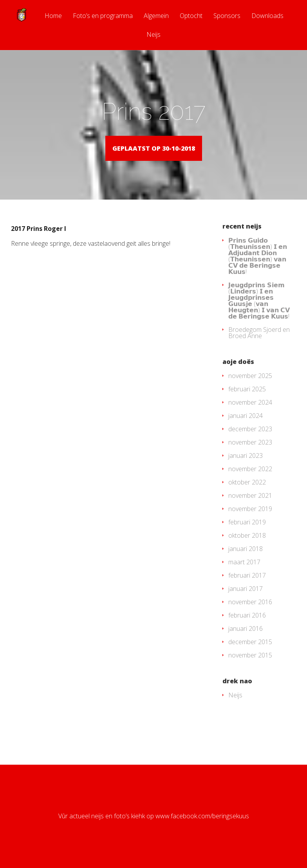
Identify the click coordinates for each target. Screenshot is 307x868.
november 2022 (250, 480)
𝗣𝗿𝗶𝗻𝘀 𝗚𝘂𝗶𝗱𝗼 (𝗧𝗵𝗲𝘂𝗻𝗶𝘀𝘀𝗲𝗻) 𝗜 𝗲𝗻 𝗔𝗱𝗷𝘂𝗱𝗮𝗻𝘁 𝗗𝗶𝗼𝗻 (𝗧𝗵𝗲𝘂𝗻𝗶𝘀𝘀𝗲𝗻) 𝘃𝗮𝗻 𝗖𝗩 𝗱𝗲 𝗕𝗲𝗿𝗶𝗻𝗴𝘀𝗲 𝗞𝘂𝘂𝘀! (258, 267)
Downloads (267, 16)
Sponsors (227, 16)
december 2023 (250, 440)
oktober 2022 (247, 493)
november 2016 (250, 613)
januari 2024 (246, 427)
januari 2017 (246, 600)
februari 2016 (247, 627)
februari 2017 (247, 587)
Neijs (153, 35)
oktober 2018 (247, 547)
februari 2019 (247, 533)
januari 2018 (246, 560)
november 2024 (250, 414)
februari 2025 (247, 400)
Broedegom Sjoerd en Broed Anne (259, 344)
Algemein (156, 16)
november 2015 (250, 666)
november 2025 (250, 387)
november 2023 (250, 454)
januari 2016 (246, 640)
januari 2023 (246, 467)
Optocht (191, 16)
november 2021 (250, 507)
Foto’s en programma (103, 16)
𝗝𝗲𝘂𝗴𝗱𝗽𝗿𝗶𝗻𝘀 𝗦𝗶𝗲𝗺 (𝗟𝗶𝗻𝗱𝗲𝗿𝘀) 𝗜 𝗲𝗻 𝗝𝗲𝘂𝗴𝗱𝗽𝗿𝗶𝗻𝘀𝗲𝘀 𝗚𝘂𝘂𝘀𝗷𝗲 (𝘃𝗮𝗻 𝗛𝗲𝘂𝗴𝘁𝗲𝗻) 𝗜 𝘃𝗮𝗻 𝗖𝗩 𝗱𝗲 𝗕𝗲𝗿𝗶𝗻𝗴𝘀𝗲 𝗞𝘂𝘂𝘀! (259, 312)
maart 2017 (244, 573)
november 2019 (250, 520)
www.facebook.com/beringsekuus (202, 827)
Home (53, 16)
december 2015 (250, 653)
